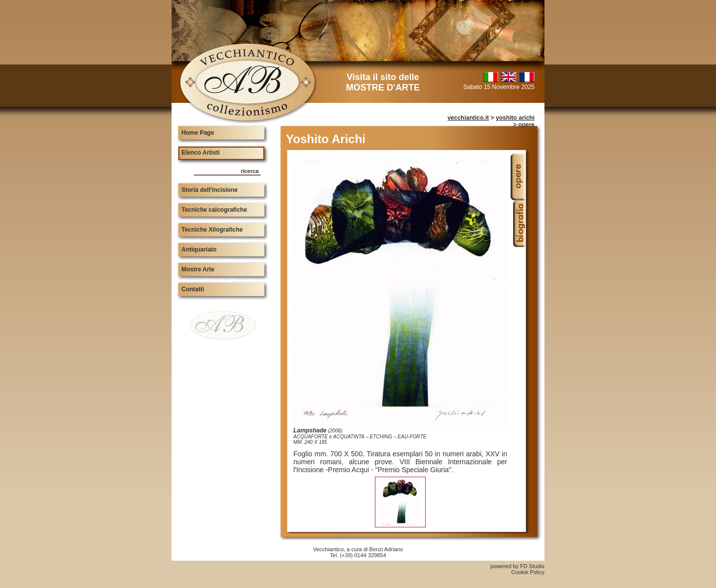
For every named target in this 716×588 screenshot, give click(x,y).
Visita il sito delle (383, 82)
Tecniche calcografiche (214, 210)
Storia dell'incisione (210, 190)
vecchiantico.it (468, 118)
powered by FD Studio (517, 566)
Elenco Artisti (201, 153)
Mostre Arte (198, 269)
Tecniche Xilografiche (212, 230)
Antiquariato (199, 250)
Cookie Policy (528, 572)
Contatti (193, 289)
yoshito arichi (515, 118)
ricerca (250, 171)
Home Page (198, 133)
